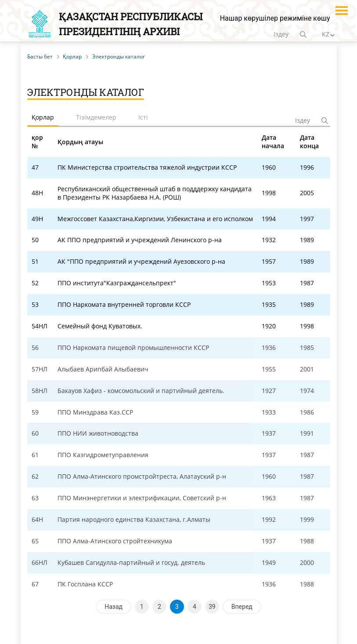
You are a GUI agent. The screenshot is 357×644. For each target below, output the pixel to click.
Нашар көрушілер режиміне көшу (275, 18)
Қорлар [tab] (43, 117)
